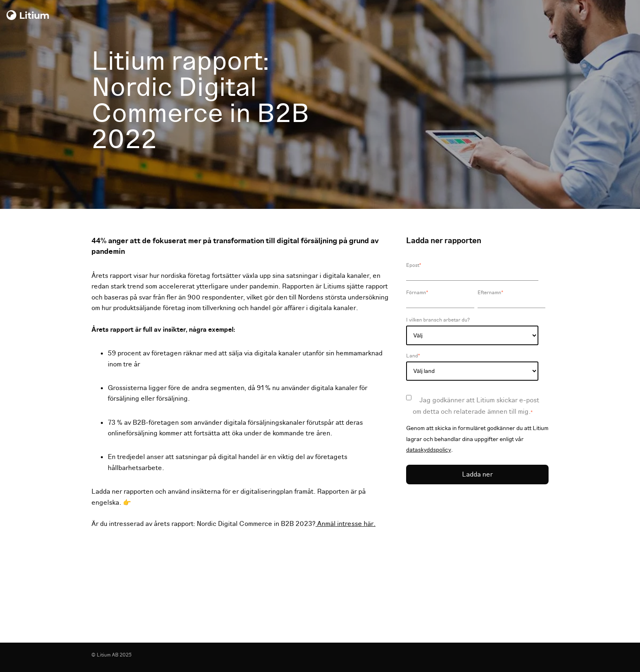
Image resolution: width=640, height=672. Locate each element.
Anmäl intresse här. (346, 524)
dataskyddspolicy (429, 450)
